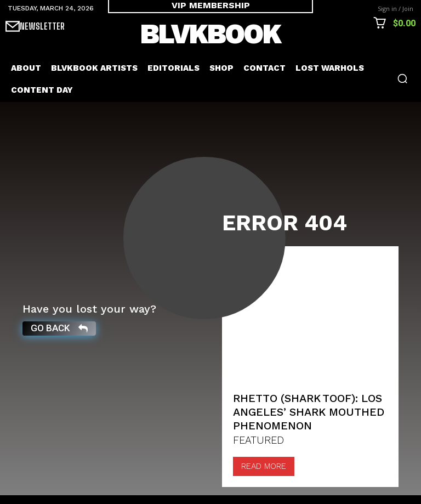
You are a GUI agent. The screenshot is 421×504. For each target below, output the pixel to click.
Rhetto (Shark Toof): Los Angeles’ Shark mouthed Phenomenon (303, 421)
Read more (264, 475)
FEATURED (258, 450)
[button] (402, 78)
